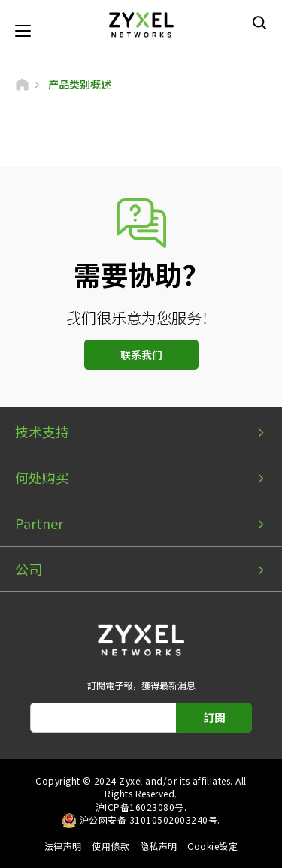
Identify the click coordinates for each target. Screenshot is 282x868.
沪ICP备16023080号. (141, 807)
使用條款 (111, 846)
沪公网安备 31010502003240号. (150, 820)
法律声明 (63, 846)
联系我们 (141, 355)
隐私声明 (159, 846)
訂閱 (214, 717)
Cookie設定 (212, 846)
